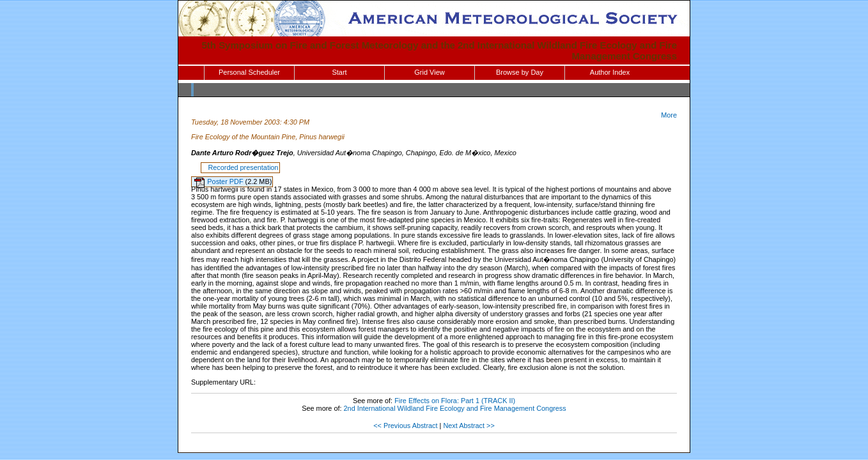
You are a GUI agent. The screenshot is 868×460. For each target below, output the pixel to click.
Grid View (429, 72)
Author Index (610, 72)
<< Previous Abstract (405, 425)
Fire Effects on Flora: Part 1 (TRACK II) (455, 401)
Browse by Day (520, 72)
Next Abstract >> (469, 425)
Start (339, 72)
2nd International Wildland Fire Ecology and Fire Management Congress (455, 408)
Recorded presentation (241, 167)
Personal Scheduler (249, 72)
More (669, 115)
